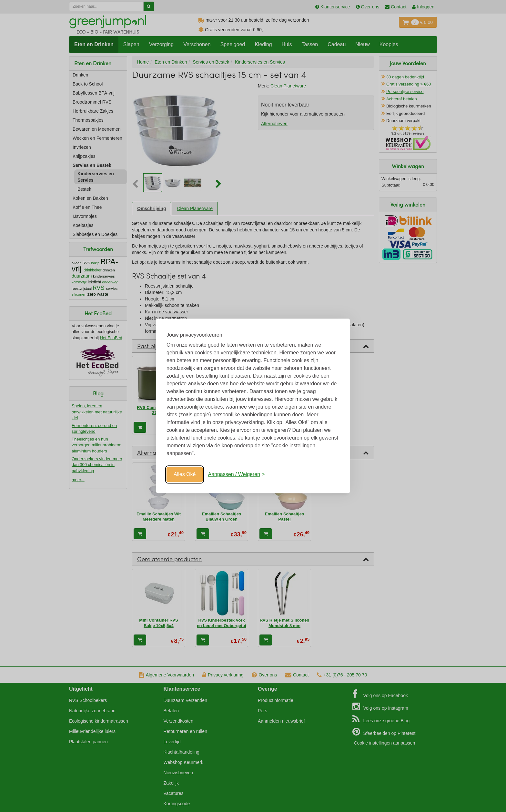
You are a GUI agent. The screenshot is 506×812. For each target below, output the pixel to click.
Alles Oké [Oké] (185, 474)
